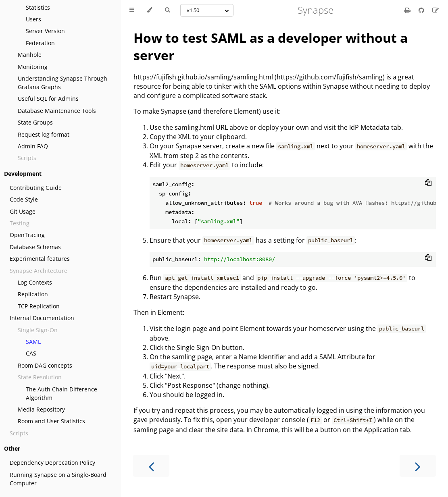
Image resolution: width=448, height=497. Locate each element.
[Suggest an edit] (435, 10)
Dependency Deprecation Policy (52, 463)
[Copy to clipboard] (428, 183)
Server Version (45, 31)
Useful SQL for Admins (48, 99)
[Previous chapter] (151, 466)
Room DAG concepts (45, 365)
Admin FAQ (33, 146)
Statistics (38, 7)
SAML (33, 342)
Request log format (44, 134)
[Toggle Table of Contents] (132, 10)
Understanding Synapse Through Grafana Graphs (63, 83)
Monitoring (33, 67)
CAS (31, 353)
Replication (33, 294)
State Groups (35, 122)
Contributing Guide (36, 188)
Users (33, 19)
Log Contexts (35, 282)
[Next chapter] (418, 466)
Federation (40, 43)
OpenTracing (27, 235)
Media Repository (41, 409)
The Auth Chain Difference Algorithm (61, 393)
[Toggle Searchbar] (167, 10)
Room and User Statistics (51, 421)
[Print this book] (408, 10)
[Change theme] (149, 10)
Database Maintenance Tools (57, 111)
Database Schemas (35, 247)
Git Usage (23, 211)
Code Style (24, 199)
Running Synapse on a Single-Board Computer (58, 479)
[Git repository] (422, 10)
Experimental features (40, 259)
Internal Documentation (42, 318)
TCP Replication (39, 306)
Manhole (30, 55)
